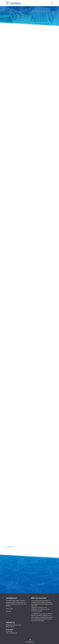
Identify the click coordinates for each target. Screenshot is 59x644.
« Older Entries (10, 547)
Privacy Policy (9, 609)
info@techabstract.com (15, 625)
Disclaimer (9, 611)
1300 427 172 (11, 627)
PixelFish (31, 642)
